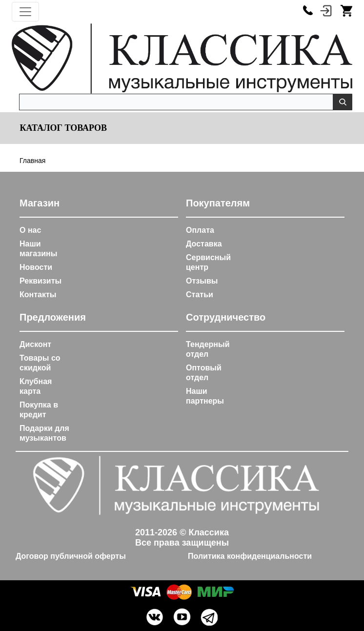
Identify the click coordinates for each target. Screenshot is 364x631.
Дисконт (35, 344)
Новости (36, 267)
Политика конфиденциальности (250, 556)
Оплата (200, 230)
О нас (30, 230)
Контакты (38, 295)
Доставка (204, 244)
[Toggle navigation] (25, 12)
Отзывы (202, 281)
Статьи (200, 295)
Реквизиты (40, 281)
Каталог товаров (62, 128)
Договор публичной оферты (71, 556)
